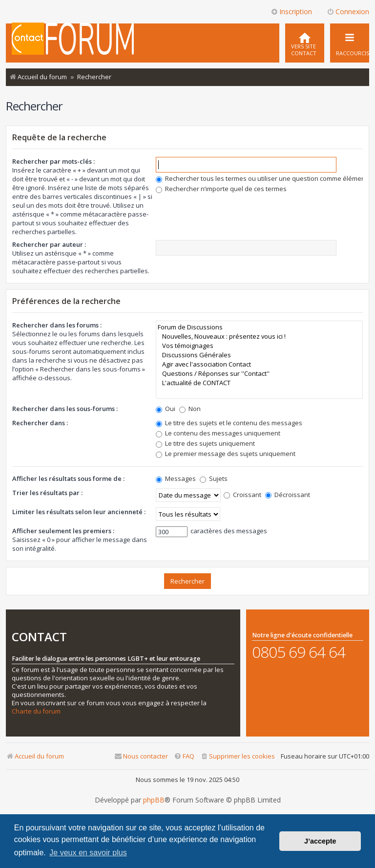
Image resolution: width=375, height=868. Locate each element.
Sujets (214, 478)
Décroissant (288, 495)
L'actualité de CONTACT (259, 383)
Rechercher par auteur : (49, 244)
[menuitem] (305, 43)
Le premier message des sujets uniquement (226, 454)
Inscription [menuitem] (291, 11)
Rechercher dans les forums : (57, 325)
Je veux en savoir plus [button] (88, 853)
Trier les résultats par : (47, 493)
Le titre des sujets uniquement (205, 443)
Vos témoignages (259, 346)
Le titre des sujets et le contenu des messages (229, 423)
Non (190, 409)
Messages (176, 478)
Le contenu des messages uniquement (218, 433)
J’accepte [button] (320, 841)
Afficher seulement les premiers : (63, 531)
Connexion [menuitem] (348, 11)
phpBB (154, 800)
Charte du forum (36, 711)
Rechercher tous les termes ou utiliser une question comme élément (261, 178)
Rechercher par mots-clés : (53, 161)
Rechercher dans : (40, 423)
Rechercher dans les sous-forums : (65, 409)
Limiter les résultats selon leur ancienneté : (79, 512)
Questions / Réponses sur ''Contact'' (259, 374)
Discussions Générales (259, 355)
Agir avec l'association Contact (259, 364)
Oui (166, 409)
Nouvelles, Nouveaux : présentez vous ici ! (259, 336)
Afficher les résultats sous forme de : (68, 478)
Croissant (242, 495)
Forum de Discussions (259, 327)
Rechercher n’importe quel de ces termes (221, 189)
